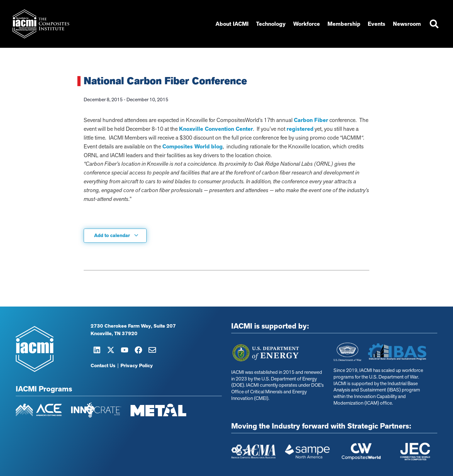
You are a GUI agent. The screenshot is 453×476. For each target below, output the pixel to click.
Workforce (307, 24)
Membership (344, 24)
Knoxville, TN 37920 (114, 334)
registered (300, 129)
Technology (271, 24)
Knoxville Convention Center (216, 129)
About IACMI (232, 24)
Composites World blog (193, 147)
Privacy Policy (137, 366)
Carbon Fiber (311, 120)
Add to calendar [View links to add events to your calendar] (116, 235)
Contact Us (103, 366)
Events (377, 24)
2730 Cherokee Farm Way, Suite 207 (133, 326)
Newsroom (407, 24)
